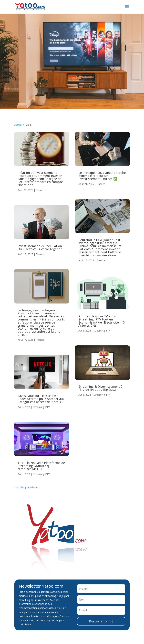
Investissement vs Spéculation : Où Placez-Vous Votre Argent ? (40, 247)
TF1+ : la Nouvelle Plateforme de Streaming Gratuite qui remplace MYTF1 (41, 466)
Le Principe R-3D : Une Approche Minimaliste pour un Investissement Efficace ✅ (102, 176)
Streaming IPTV (41, 407)
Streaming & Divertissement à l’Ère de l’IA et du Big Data (100, 388)
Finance (40, 190)
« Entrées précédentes (27, 487)
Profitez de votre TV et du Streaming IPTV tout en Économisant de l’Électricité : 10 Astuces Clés (101, 321)
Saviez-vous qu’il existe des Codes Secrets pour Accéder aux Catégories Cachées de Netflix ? (41, 399)
